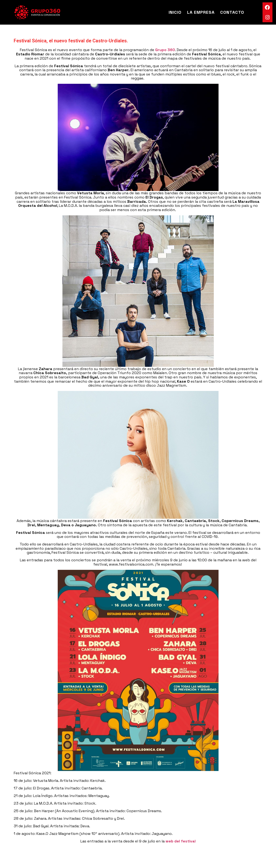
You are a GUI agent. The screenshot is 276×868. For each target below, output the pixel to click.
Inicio (175, 12)
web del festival (181, 841)
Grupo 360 (165, 50)
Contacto (232, 12)
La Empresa (201, 12)
